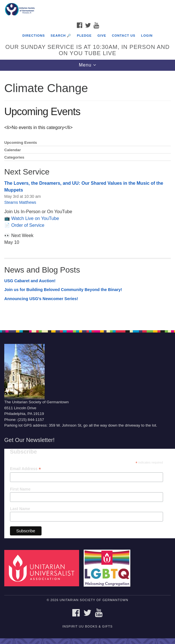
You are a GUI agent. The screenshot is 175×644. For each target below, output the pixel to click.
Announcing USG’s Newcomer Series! (41, 299)
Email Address (25, 469)
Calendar (13, 150)
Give (102, 36)
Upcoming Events (21, 143)
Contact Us (124, 36)
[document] (87, 197)
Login (147, 36)
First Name (20, 489)
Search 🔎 (61, 36)
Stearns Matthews (20, 202)
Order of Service (28, 225)
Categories (14, 157)
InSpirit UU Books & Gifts (87, 626)
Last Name (20, 509)
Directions (34, 36)
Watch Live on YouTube (35, 218)
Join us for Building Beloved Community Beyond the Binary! (63, 290)
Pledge (84, 36)
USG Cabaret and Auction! (30, 281)
